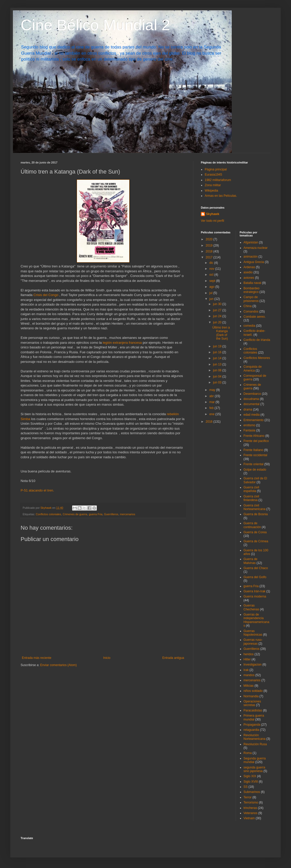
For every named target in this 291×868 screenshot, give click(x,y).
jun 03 (218, 382)
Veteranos (251, 813)
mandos (249, 675)
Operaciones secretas (252, 703)
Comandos (251, 312)
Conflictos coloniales (48, 514)
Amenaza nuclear (256, 248)
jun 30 (218, 304)
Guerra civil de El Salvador (255, 480)
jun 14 (218, 358)
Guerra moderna (255, 596)
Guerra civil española (251, 489)
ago (212, 287)
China (248, 306)
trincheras (250, 808)
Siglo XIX (250, 776)
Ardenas (249, 267)
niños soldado (253, 691)
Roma (248, 753)
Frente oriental (254, 464)
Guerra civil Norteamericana (255, 507)
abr (212, 396)
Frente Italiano (254, 450)
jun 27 (218, 310)
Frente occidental (255, 455)
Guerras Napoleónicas (253, 633)
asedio (248, 272)
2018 (210, 251)
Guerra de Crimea (256, 541)
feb (212, 408)
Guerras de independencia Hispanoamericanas (256, 620)
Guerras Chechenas (251, 607)
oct (212, 275)
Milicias (249, 686)
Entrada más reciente (37, 658)
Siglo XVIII (251, 782)
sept (213, 281)
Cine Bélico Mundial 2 (95, 25)
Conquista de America (253, 369)
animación (251, 257)
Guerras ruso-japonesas (253, 642)
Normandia (251, 696)
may (213, 390)
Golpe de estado (255, 470)
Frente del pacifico (256, 441)
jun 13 (218, 364)
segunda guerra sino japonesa (254, 769)
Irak (246, 670)
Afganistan (251, 242)
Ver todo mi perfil (212, 221)
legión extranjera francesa (122, 343)
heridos (249, 654)
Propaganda (252, 725)
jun (212, 299)
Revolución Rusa (255, 744)
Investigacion (253, 665)
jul (211, 293)
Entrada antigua (173, 658)
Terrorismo (251, 803)
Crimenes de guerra (75, 514)
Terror (248, 797)
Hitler (247, 659)
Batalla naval (253, 283)
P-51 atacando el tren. (37, 490)
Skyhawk (213, 214)
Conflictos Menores (257, 358)
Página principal (216, 169)
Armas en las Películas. (221, 196)
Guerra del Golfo (255, 577)
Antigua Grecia (254, 262)
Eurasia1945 (213, 175)
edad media (252, 415)
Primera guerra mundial (254, 717)
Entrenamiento (254, 420)
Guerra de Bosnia (256, 514)
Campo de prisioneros (251, 299)
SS (246, 787)
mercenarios (128, 514)
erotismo (250, 425)
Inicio (107, 658)
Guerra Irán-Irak (255, 591)
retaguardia (251, 730)
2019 (210, 245)
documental (252, 404)
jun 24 (218, 316)
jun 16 (218, 352)
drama (248, 410)
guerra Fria (96, 514)
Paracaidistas (253, 710)
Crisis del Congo (46, 295)
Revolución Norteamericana (255, 737)
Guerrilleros (111, 514)
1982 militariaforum (218, 180)
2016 (210, 422)
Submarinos (252, 792)
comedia (249, 326)
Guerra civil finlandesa (251, 498)
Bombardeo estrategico (252, 290)
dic (212, 263)
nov (212, 269)
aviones (249, 278)
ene (212, 414)
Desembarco (252, 394)
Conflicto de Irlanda (257, 340)
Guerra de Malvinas (251, 561)
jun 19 (218, 346)
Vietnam (249, 818)
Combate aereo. (255, 317)
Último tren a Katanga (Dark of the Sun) (221, 333)
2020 (210, 239)
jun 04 (218, 376)
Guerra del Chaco (256, 568)
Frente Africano (254, 436)
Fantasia (250, 430)
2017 (210, 257)
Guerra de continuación (252, 525)
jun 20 (218, 322)
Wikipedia (211, 191)
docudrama (251, 399)
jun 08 (218, 370)
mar (212, 402)
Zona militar (213, 185)
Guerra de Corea (255, 532)
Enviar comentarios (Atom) (58, 665)
